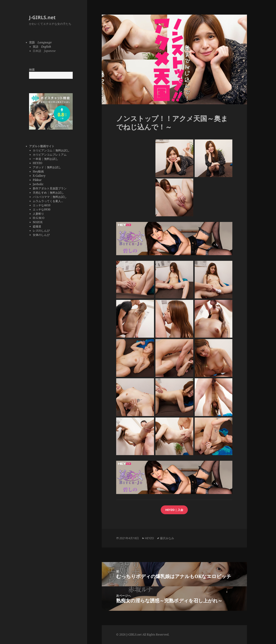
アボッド (38, 167)
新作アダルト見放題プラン (50, 188)
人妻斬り (38, 214)
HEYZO (37, 163)
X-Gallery (39, 176)
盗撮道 (37, 226)
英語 (42, 47)
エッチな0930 (42, 209)
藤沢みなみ (167, 538)
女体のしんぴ (41, 235)
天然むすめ (40, 193)
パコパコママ (41, 197)
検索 (32, 70)
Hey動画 (38, 171)
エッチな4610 (42, 205)
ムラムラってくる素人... (48, 201)
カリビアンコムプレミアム (50, 155)
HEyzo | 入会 (174, 510)
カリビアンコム (43, 150)
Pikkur (37, 180)
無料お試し (62, 150)
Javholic (38, 184)
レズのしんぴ (41, 231)
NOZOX (38, 222)
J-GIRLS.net (42, 17)
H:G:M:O (39, 218)
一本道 (37, 159)
